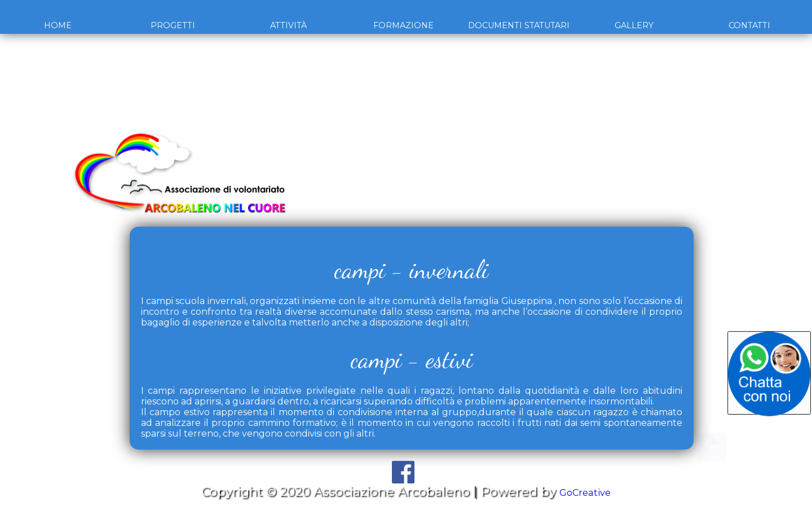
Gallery (634, 25)
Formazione (403, 25)
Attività (288, 25)
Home (58, 25)
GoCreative (585, 492)
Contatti (749, 25)
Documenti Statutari (519, 25)
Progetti (173, 25)
